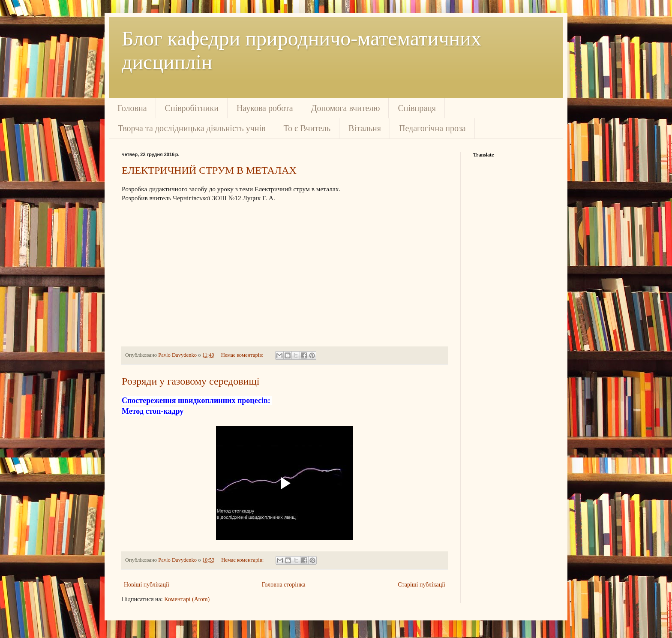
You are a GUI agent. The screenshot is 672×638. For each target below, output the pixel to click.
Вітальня (365, 128)
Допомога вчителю (346, 108)
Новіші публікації (147, 585)
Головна (132, 108)
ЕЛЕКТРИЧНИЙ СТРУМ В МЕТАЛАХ (209, 170)
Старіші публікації (421, 585)
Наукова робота (265, 108)
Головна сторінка (284, 585)
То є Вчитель (307, 128)
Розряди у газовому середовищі (191, 381)
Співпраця (417, 108)
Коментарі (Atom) (187, 599)
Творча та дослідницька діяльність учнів (192, 128)
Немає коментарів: (243, 355)
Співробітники (192, 108)
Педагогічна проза (432, 128)
